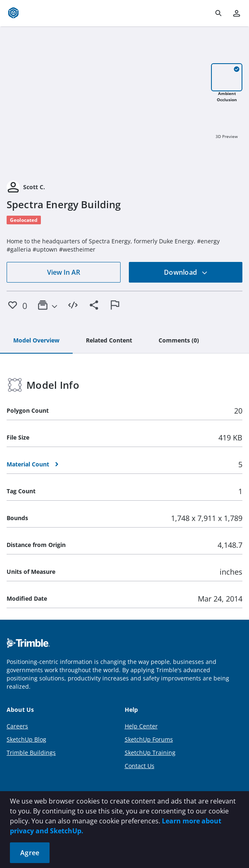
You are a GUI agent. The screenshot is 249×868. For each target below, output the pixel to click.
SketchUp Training (150, 753)
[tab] (36, 341)
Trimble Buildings (31, 753)
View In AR (64, 272)
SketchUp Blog (26, 739)
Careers (17, 726)
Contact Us (140, 766)
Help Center (141, 726)
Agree (30, 853)
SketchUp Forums (149, 739)
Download (186, 272)
